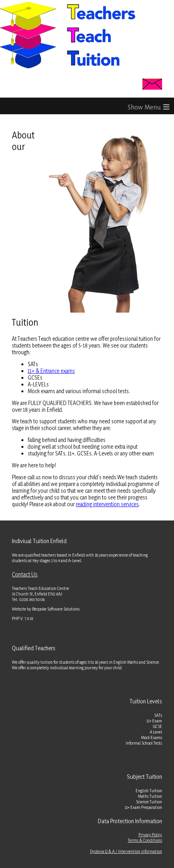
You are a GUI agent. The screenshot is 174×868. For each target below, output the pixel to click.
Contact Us (25, 574)
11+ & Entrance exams (51, 371)
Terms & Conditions (145, 840)
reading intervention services (107, 504)
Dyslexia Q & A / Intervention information (126, 851)
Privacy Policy (150, 835)
